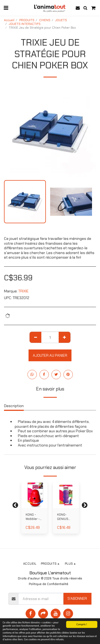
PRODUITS (27, 20)
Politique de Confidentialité (49, 584)
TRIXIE (23, 291)
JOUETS (61, 20)
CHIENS (45, 20)
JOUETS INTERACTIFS (25, 24)
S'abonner (77, 598)
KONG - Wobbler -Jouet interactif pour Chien (34, 517)
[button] (6, 8)
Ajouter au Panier (50, 355)
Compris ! (82, 624)
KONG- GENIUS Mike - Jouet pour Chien (65, 517)
